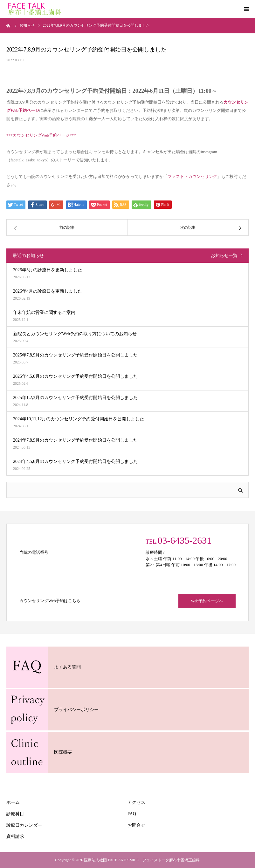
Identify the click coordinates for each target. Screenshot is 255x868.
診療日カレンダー (24, 825)
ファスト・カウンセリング (192, 176)
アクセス (136, 802)
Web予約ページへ (207, 601)
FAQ (132, 814)
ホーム (13, 802)
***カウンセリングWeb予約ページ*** (41, 135)
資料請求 (15, 836)
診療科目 (15, 814)
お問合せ (136, 825)
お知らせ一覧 (224, 256)
